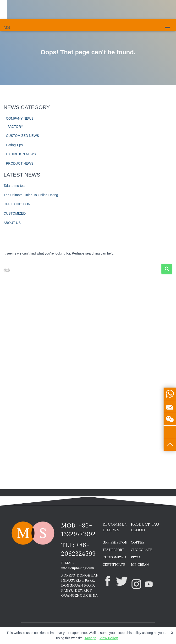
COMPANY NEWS (20, 118)
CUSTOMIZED (15, 213)
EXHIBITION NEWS (21, 154)
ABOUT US (12, 223)
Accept (90, 638)
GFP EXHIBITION (17, 204)
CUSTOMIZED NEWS (22, 136)
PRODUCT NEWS (20, 163)
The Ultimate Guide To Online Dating (31, 195)
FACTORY (15, 127)
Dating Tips (14, 145)
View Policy (109, 638)
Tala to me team (16, 186)
